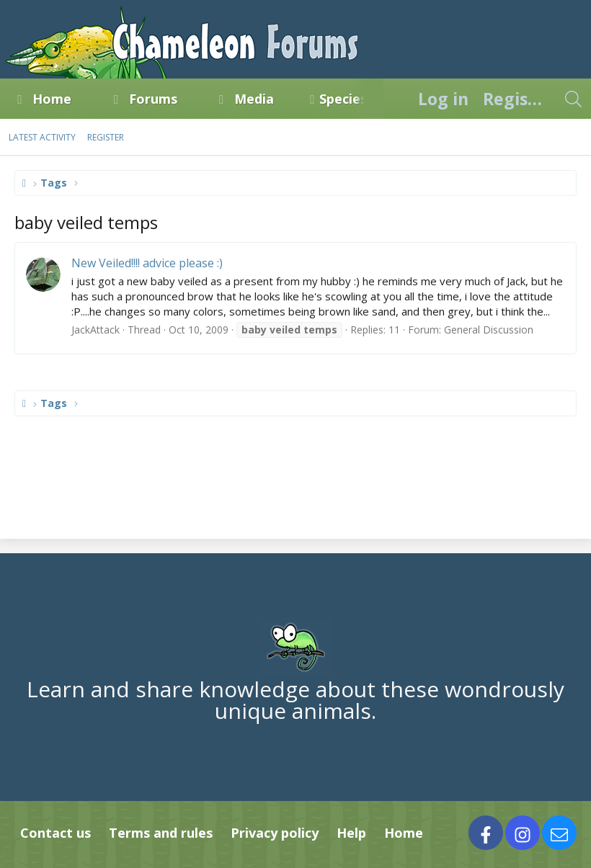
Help (351, 833)
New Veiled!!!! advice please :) (147, 263)
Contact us (55, 833)
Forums (153, 99)
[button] (84, 99)
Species (343, 99)
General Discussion (489, 330)
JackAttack (95, 330)
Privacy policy (275, 833)
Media (254, 99)
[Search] (573, 99)
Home (52, 99)
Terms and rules (161, 833)
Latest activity (42, 137)
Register (106, 137)
